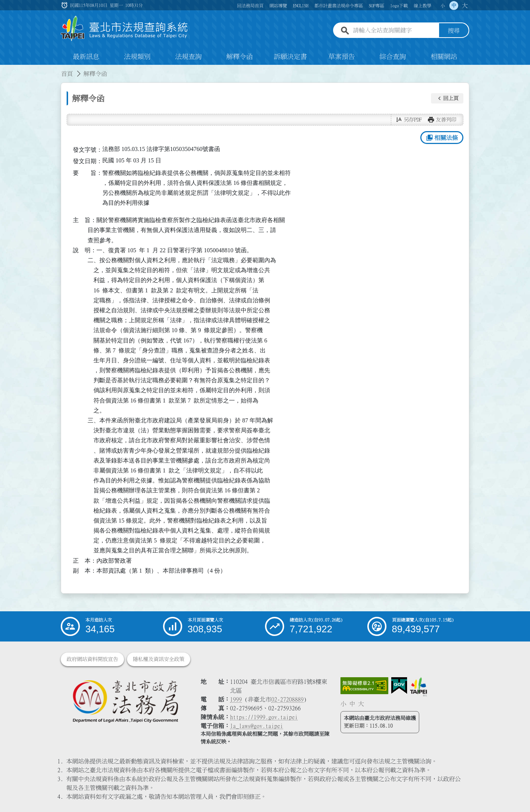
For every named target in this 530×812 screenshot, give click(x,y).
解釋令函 (240, 57)
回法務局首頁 (250, 6)
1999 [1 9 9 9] (236, 699)
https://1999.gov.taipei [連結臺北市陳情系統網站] (264, 717)
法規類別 (137, 57)
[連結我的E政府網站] (399, 686)
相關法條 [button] (442, 138)
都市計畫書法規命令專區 (339, 6)
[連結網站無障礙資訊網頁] (364, 686)
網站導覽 (278, 6)
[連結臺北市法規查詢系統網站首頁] (124, 29)
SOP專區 (377, 6)
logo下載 (399, 6)
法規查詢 (188, 57)
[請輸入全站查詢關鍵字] (395, 31)
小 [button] (443, 6)
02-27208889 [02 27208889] (287, 699)
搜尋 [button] (454, 31)
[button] (447, 98)
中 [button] (454, 6)
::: (4, 69)
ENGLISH (301, 6)
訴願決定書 (290, 57)
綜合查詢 (393, 57)
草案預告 (342, 57)
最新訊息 (86, 57)
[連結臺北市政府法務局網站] (125, 701)
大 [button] (465, 6)
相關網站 (444, 57)
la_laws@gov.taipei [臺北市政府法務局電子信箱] (257, 726)
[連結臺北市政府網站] (418, 687)
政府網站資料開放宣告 (92, 659)
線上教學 (423, 6)
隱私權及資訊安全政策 (159, 659)
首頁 (67, 74)
